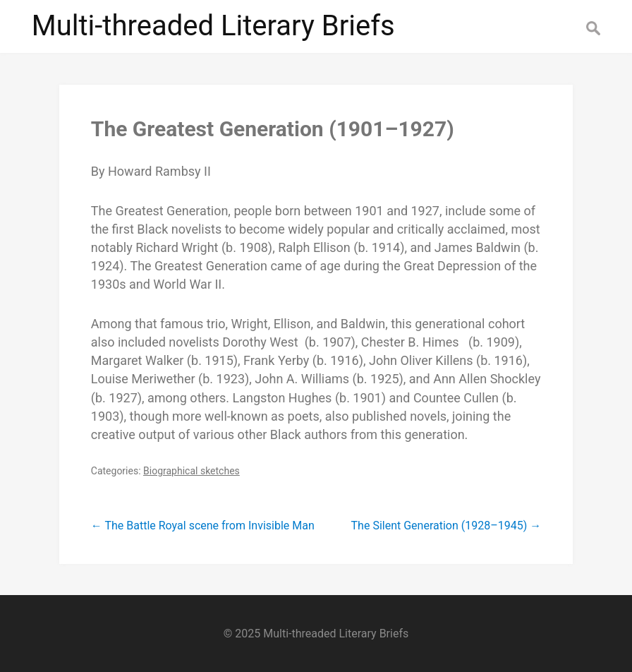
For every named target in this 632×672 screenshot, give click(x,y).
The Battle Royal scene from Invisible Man (203, 526)
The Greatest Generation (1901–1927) (273, 129)
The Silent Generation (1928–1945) (446, 526)
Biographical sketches (192, 471)
